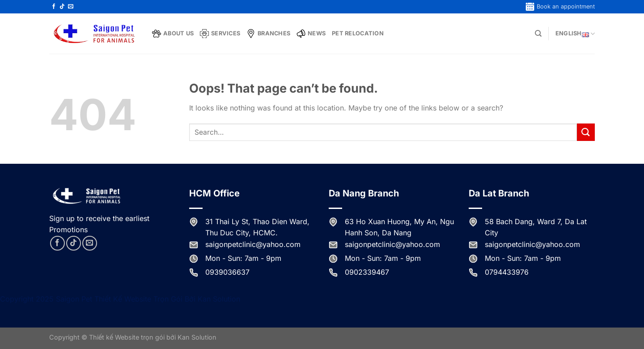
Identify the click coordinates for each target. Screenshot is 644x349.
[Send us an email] (71, 7)
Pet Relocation (358, 33)
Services (220, 34)
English (575, 34)
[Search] (538, 34)
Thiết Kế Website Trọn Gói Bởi (146, 299)
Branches (268, 34)
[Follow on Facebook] (54, 7)
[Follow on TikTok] (62, 7)
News (311, 34)
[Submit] (586, 132)
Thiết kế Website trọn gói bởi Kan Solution (153, 337)
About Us (173, 34)
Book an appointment (560, 7)
